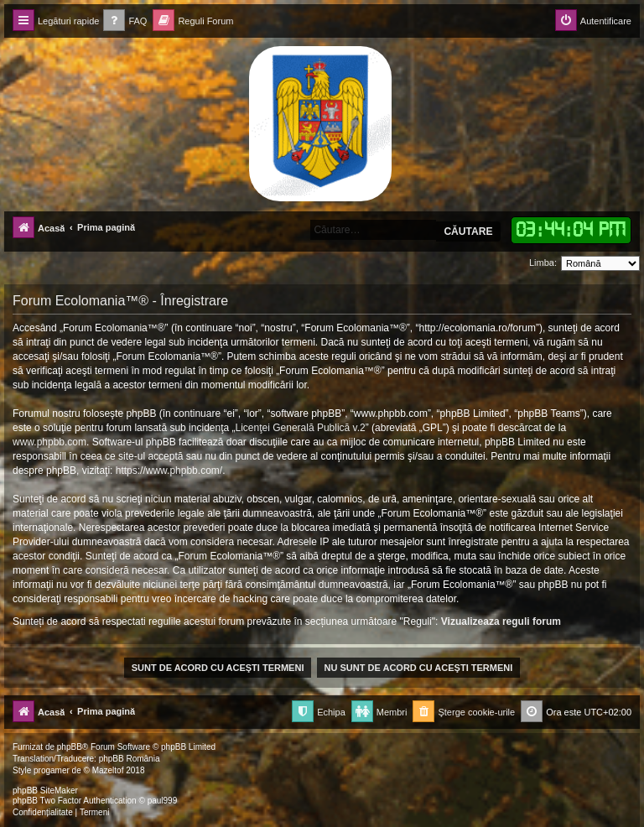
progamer (52, 770)
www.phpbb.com (49, 442)
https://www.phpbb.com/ (169, 471)
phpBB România (130, 759)
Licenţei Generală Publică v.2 (301, 428)
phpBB (70, 747)
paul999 (163, 801)
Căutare (468, 231)
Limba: (543, 263)
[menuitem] (125, 21)
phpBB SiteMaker (45, 791)
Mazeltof (108, 770)
